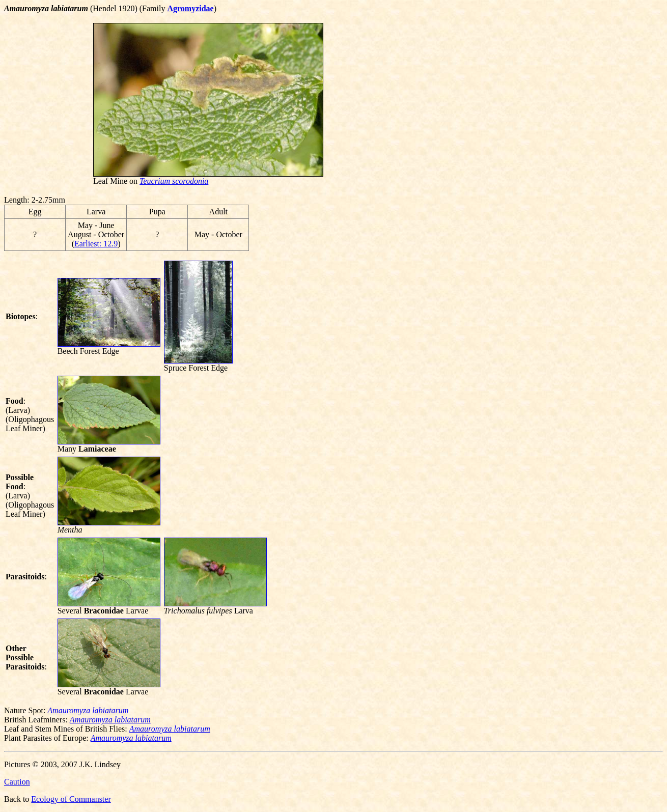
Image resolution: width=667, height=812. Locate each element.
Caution (17, 782)
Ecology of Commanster (71, 799)
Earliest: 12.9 (96, 244)
